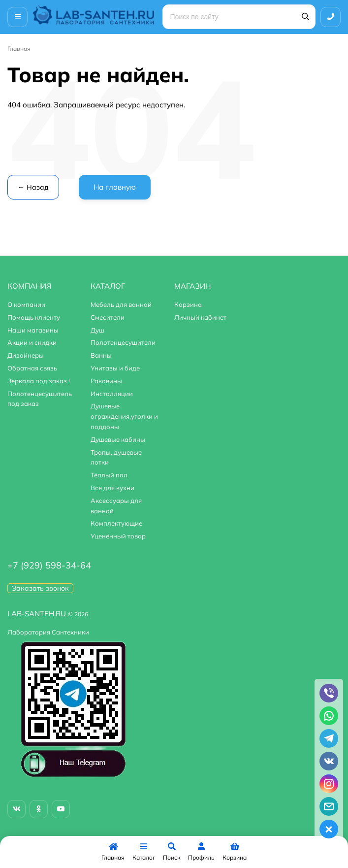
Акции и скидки (32, 342)
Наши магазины (33, 330)
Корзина (188, 304)
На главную (115, 187)
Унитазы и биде (115, 368)
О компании (26, 304)
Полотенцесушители (123, 342)
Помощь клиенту (34, 317)
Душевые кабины (118, 439)
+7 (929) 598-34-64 (49, 565)
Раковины (106, 381)
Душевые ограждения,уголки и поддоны (124, 416)
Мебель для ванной (121, 304)
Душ (97, 330)
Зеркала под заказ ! (39, 381)
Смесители (108, 317)
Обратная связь (32, 368)
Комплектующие (116, 523)
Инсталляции (112, 394)
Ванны (101, 355)
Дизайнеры (26, 355)
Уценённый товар (118, 536)
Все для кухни (112, 488)
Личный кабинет (200, 317)
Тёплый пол (109, 475)
